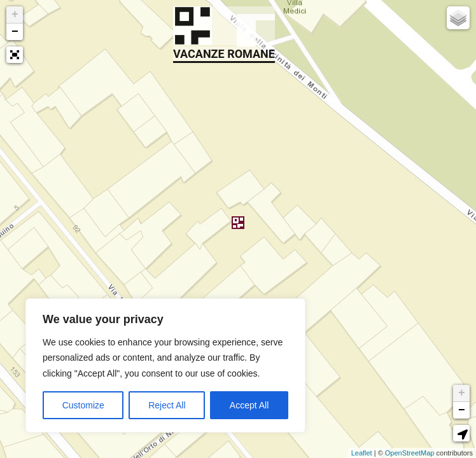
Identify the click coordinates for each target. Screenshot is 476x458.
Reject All (167, 405)
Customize (83, 405)
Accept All (249, 405)
